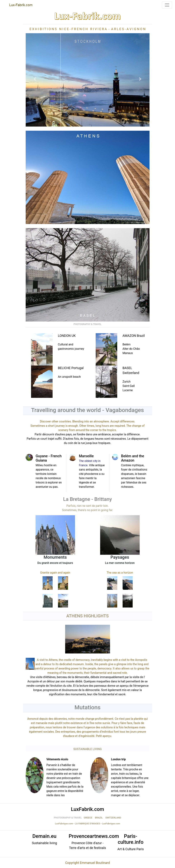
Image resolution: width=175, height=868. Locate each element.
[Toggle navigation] (167, 5)
